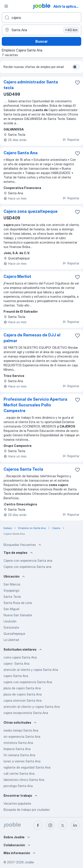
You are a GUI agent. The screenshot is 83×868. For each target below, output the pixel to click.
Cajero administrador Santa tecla (31, 85)
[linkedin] (75, 825)
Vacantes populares (17, 803)
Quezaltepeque (14, 634)
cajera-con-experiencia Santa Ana (28, 682)
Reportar (71, 140)
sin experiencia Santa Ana (22, 737)
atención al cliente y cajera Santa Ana (31, 670)
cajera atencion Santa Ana (23, 700)
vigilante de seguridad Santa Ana (27, 767)
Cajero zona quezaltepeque (31, 211)
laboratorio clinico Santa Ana (24, 780)
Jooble (29, 862)
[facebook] (38, 825)
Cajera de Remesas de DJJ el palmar (32, 338)
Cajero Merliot (17, 276)
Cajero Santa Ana (21, 153)
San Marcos (12, 584)
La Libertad (11, 640)
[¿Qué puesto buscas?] (41, 18)
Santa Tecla (12, 597)
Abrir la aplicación (68, 6)
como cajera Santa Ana (20, 657)
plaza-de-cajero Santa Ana (23, 694)
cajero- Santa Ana (16, 663)
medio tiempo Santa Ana (21, 730)
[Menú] (6, 6)
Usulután (10, 621)
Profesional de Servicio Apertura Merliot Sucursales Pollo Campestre (35, 405)
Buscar (41, 41)
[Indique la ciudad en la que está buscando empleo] (41, 30)
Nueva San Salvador (18, 615)
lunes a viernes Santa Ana (22, 761)
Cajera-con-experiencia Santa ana (28, 561)
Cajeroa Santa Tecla (23, 469)
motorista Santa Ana (18, 743)
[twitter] (63, 825)
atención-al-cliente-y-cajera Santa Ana (32, 707)
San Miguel (11, 609)
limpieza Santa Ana (17, 749)
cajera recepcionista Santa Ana (26, 713)
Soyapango (11, 590)
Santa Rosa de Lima (18, 603)
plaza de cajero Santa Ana (22, 688)
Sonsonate (11, 627)
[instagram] (50, 825)
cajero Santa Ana (16, 676)
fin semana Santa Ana (19, 755)
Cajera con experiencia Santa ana (27, 567)
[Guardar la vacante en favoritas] (77, 83)
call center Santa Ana (19, 773)
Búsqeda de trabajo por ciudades (27, 810)
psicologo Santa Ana (18, 786)
